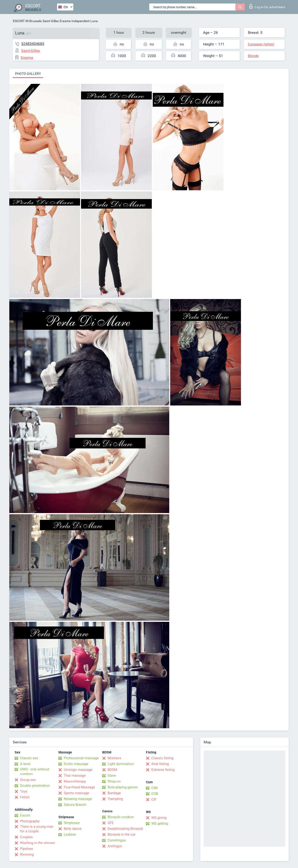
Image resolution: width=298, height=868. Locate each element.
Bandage (114, 793)
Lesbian (70, 834)
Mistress (114, 758)
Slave (112, 776)
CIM (154, 788)
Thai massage (75, 776)
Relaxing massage (78, 799)
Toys (24, 791)
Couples (26, 837)
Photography (30, 821)
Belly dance (73, 829)
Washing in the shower (38, 843)
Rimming (27, 854)
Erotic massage (76, 764)
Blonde (253, 56)
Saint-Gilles (51, 21)
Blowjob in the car (122, 834)
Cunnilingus (117, 840)
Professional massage (81, 758)
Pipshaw (27, 849)
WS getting (160, 824)
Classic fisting (162, 758)
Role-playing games (123, 787)
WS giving (159, 818)
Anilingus (115, 846)
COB (155, 794)
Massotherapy (75, 781)
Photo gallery (28, 74)
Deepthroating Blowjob (125, 829)
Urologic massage (78, 770)
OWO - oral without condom (35, 772)
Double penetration (35, 786)
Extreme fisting (163, 770)
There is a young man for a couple (37, 829)
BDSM (112, 770)
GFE (111, 823)
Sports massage (76, 793)
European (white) (261, 44)
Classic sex (29, 758)
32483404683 (33, 44)
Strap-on (114, 781)
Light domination (121, 764)
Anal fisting (160, 764)
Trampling (115, 799)
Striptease (72, 823)
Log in (267, 6)
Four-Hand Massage (79, 787)
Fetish (25, 797)
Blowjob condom (121, 817)
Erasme (65, 21)
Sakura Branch (75, 805)
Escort (25, 815)
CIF (154, 800)
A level (25, 764)
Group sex (28, 780)
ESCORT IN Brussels (27, 21)
